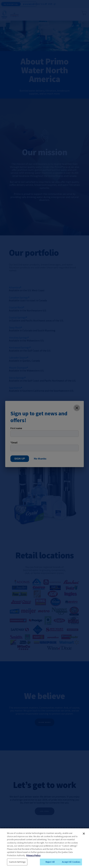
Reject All (50, 862)
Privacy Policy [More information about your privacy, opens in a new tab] (33, 855)
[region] (44, 848)
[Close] (84, 834)
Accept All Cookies (71, 862)
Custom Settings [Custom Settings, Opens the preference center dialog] (17, 862)
